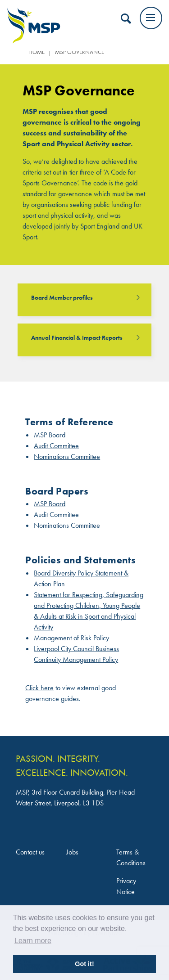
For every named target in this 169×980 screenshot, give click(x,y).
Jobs (72, 852)
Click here (39, 688)
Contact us (30, 852)
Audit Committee (56, 446)
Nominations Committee (67, 456)
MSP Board (50, 435)
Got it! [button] (84, 964)
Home (37, 52)
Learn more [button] (33, 941)
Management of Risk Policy (71, 638)
